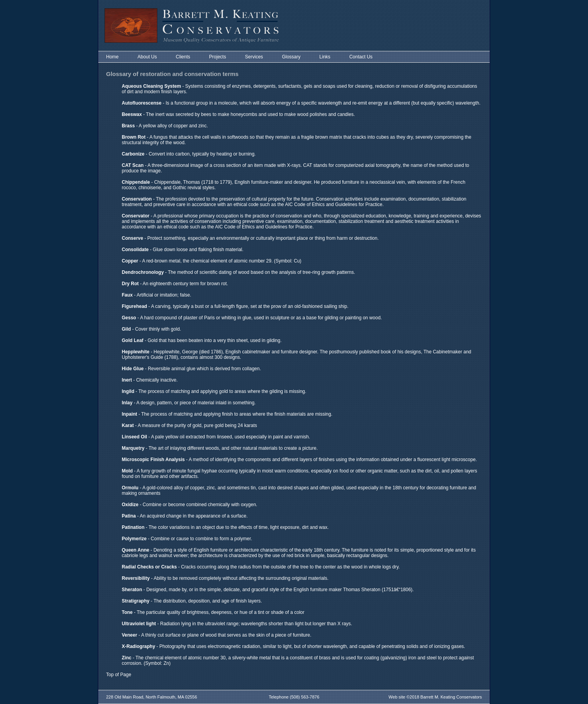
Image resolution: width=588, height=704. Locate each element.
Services (254, 57)
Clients (183, 57)
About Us (147, 57)
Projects (217, 57)
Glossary (291, 57)
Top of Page (119, 675)
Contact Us (361, 57)
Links (325, 57)
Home (112, 57)
